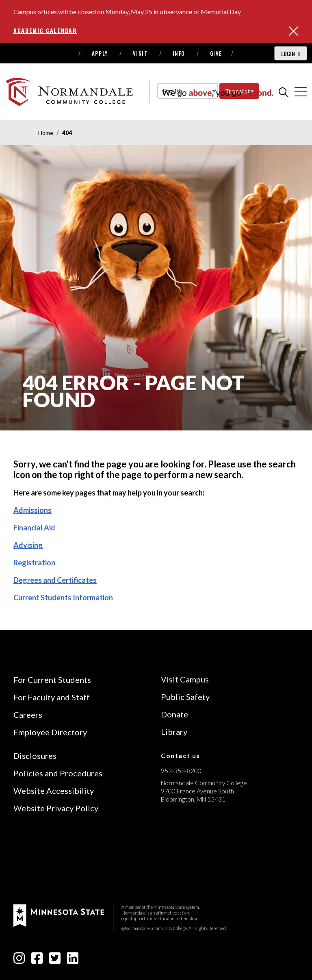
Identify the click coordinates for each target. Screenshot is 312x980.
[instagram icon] (19, 960)
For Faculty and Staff (52, 697)
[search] (284, 92)
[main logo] (139, 92)
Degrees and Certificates (55, 580)
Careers (28, 715)
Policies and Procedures (58, 773)
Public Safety (185, 697)
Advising (28, 545)
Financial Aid (34, 528)
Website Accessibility (54, 791)
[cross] (301, 92)
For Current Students (52, 680)
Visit (140, 53)
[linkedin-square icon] (73, 960)
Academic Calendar (45, 30)
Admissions (32, 510)
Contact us (181, 755)
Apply (100, 53)
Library (174, 732)
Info (179, 53)
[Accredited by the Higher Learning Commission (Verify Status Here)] (191, 857)
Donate (174, 714)
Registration (34, 563)
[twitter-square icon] (55, 960)
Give (216, 53)
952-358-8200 (181, 771)
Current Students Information (63, 598)
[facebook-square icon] (37, 960)
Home (46, 133)
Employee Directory (50, 732)
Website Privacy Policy (56, 808)
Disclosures (35, 756)
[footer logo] (59, 915)
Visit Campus (185, 679)
